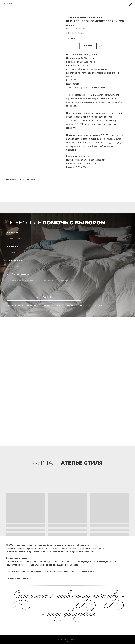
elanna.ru (90, 552)
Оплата (74, 571)
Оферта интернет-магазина (18, 571)
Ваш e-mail (13, 246)
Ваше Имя (13, 233)
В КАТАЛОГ (8, 4)
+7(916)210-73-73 (89, 561)
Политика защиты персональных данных (51, 571)
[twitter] (127, 578)
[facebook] (122, 578)
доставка (83, 571)
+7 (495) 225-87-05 (71, 561)
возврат (92, 571)
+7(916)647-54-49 (107, 561)
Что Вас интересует (19, 274)
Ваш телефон (15, 260)
